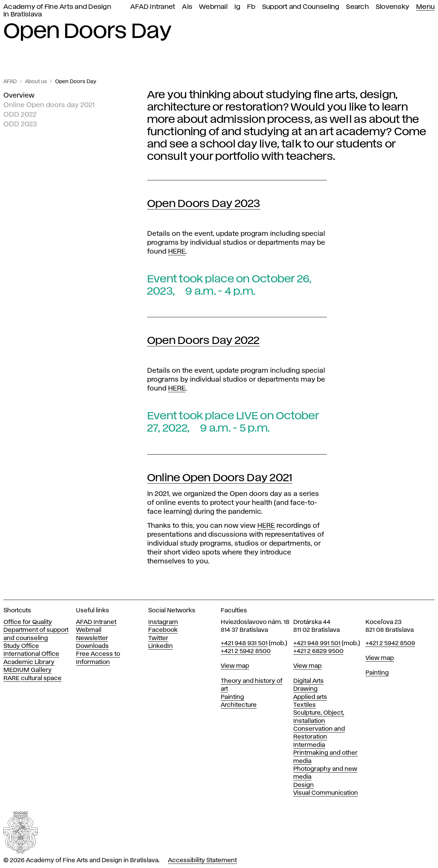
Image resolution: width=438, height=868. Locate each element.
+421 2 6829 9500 (318, 651)
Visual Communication (326, 793)
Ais (187, 7)
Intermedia (309, 745)
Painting (232, 697)
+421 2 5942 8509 (390, 643)
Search (357, 7)
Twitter (158, 638)
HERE (177, 252)
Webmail (213, 7)
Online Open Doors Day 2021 (220, 478)
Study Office (21, 646)
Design (304, 785)
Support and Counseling (301, 7)
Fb (251, 7)
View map (235, 666)
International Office (31, 654)
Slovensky (392, 7)
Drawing (305, 689)
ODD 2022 (20, 115)
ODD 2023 (20, 124)
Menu (425, 7)
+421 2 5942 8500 (246, 651)
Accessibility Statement (202, 860)
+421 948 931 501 (244, 643)
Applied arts (310, 697)
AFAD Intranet (153, 7)
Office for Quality (28, 622)
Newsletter (92, 638)
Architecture (239, 705)
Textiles (305, 705)
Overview (19, 95)
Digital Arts (308, 681)
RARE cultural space (33, 678)
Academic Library (29, 662)
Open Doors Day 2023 (204, 204)
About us (36, 82)
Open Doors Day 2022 (203, 341)
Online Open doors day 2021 (49, 105)
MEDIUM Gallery (28, 670)
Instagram (163, 622)
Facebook (163, 630)
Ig (237, 7)
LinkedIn (160, 646)
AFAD (10, 82)
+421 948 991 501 (317, 643)
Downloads (92, 646)
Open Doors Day (76, 82)
